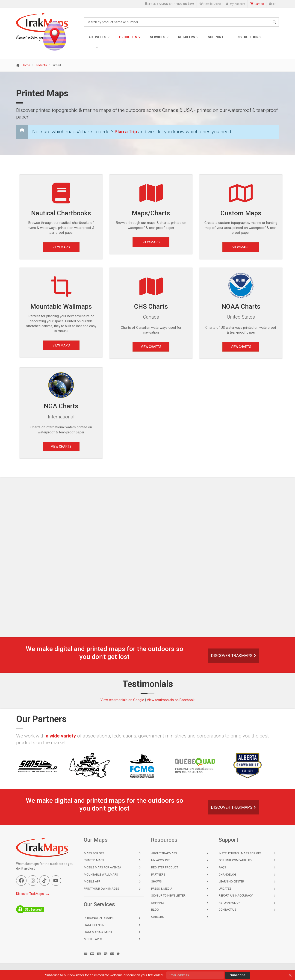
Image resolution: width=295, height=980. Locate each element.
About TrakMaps (164, 853)
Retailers (187, 37)
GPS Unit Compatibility (235, 860)
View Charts (151, 347)
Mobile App (92, 881)
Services (158, 37)
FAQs (222, 867)
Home (26, 65)
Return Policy (229, 903)
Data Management (98, 932)
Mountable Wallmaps (101, 875)
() (257, 4)
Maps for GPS (94, 853)
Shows (156, 881)
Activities (97, 37)
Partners (158, 875)
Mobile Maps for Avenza (103, 867)
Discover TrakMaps (233, 656)
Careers (158, 917)
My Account (236, 4)
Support (216, 37)
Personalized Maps (99, 918)
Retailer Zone (210, 4)
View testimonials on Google (122, 700)
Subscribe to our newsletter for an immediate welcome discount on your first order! (104, 975)
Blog (155, 910)
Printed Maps (94, 860)
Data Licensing (95, 925)
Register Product (165, 867)
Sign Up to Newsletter (168, 896)
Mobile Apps (93, 939)
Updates (225, 889)
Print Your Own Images (102, 889)
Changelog (227, 875)
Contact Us (227, 910)
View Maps (61, 247)
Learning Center (231, 881)
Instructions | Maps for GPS (240, 853)
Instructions (249, 37)
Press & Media (162, 889)
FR (273, 4)
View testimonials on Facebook (171, 700)
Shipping (158, 903)
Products (128, 37)
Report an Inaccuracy (236, 896)
